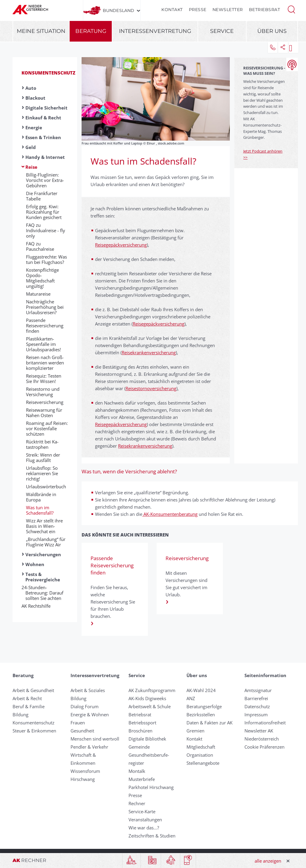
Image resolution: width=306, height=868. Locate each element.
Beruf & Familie (29, 706)
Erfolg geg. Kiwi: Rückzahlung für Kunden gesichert (44, 212)
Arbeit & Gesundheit (33, 690)
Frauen (78, 723)
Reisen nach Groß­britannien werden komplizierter (45, 363)
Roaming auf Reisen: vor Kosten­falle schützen (47, 428)
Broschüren (140, 731)
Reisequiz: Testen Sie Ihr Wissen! (44, 378)
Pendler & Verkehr (89, 747)
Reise (31, 167)
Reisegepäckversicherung (121, 245)
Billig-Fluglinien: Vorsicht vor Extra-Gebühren (45, 180)
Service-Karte (142, 811)
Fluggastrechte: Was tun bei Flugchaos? (46, 259)
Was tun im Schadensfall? (40, 510)
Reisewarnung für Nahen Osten (44, 413)
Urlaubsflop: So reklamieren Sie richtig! (42, 473)
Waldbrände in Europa (41, 497)
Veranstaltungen (145, 820)
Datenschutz (257, 706)
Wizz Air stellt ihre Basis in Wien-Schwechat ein (44, 526)
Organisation (200, 755)
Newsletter (228, 10)
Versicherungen (43, 554)
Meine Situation (41, 31)
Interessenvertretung (155, 31)
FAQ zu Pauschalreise (40, 246)
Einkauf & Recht (43, 118)
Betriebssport (142, 723)
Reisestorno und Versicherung (43, 392)
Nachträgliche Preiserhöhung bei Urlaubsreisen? (45, 307)
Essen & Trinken (43, 137)
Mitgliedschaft (201, 747)
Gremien (195, 731)
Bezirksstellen (201, 715)
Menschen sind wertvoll (95, 739)
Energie (34, 127)
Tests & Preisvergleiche (43, 577)
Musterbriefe (142, 779)
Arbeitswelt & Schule (150, 706)
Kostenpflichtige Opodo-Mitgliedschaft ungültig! (42, 278)
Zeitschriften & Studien (152, 836)
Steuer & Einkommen (34, 731)
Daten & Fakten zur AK (209, 723)
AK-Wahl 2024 (201, 690)
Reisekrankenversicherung (149, 352)
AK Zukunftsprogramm (152, 690)
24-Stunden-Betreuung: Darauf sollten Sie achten (44, 593)
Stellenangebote (203, 763)
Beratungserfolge (204, 706)
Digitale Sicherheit (46, 108)
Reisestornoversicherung (151, 388)
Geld (31, 147)
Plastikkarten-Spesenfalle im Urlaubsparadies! (43, 344)
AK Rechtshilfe (38, 606)
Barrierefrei (256, 698)
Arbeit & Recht (27, 698)
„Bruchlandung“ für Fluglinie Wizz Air (46, 542)
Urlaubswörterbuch (46, 487)
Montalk (137, 771)
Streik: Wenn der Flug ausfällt (43, 457)
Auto (31, 88)
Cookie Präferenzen (264, 747)
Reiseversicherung (45, 402)
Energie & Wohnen (90, 715)
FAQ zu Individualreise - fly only (46, 230)
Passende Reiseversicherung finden (45, 326)
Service (222, 31)
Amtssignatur (258, 690)
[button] (291, 9)
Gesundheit (82, 731)
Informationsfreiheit (265, 723)
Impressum (256, 715)
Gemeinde (139, 747)
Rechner (137, 803)
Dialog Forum (85, 706)
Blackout (35, 98)
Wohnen (35, 564)
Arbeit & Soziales (88, 690)
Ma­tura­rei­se (38, 294)
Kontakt (172, 10)
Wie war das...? (144, 828)
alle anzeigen (268, 861)
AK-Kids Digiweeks (147, 698)
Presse (198, 10)
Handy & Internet (45, 157)
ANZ (191, 698)
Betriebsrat (265, 10)
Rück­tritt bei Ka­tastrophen (42, 444)
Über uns (272, 31)
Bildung (20, 715)
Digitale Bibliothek (147, 739)
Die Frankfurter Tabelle (42, 196)
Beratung (91, 31)
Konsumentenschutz (48, 73)
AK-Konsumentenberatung (170, 514)
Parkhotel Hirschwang (151, 787)
